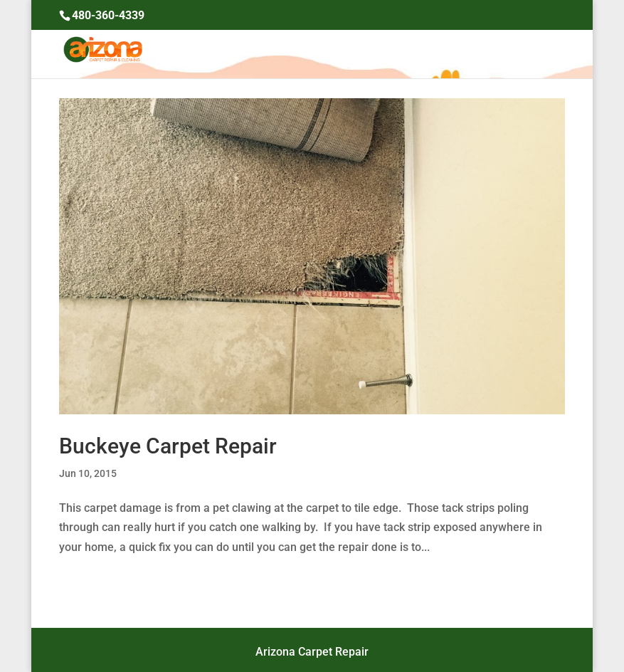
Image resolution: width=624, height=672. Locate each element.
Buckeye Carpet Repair (168, 446)
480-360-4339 (108, 15)
